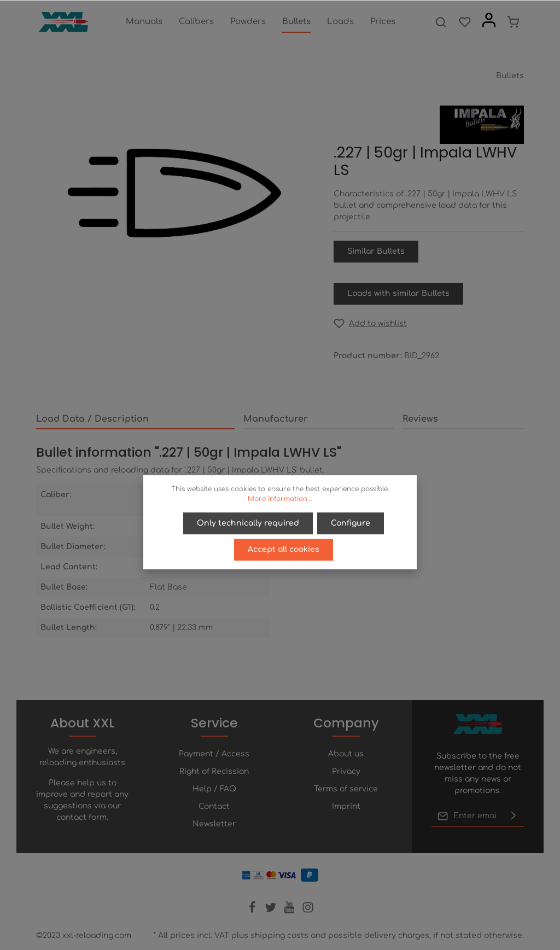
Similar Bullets (376, 251)
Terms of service (346, 789)
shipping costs (279, 936)
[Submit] (514, 816)
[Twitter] (272, 911)
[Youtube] (290, 911)
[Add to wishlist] (370, 324)
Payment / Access (214, 754)
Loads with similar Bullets (398, 293)
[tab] (135, 419)
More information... (280, 499)
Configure (351, 523)
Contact (214, 806)
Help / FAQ (214, 789)
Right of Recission (214, 771)
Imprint (346, 806)
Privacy (346, 771)
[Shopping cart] (513, 22)
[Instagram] (308, 911)
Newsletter (214, 824)
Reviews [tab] (420, 419)
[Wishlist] (465, 22)
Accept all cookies (284, 549)
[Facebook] (253, 911)
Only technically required (248, 523)
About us (346, 754)
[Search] (441, 22)
